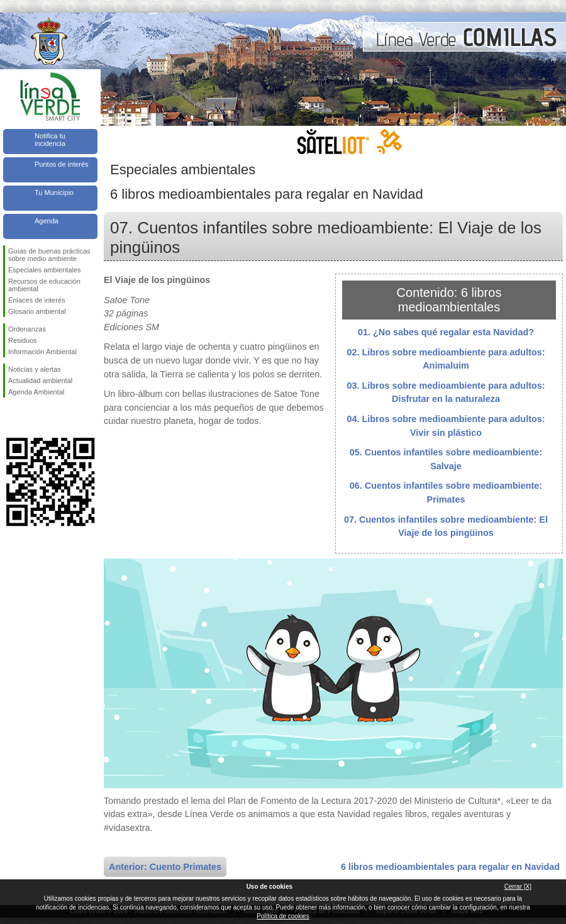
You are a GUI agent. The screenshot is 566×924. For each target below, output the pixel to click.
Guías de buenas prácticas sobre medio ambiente (49, 255)
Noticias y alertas (35, 369)
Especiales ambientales (45, 270)
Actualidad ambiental (40, 381)
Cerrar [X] (518, 887)
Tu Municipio (54, 192)
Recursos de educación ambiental (44, 285)
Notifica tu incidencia (50, 140)
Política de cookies (283, 916)
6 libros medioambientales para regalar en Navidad (450, 867)
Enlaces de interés (37, 300)
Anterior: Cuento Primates (165, 867)
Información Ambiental (42, 352)
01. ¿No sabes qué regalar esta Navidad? (446, 332)
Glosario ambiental (37, 311)
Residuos (23, 340)
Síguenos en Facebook (11, 418)
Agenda (47, 221)
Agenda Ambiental (36, 392)
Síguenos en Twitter (31, 418)
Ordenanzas (27, 329)
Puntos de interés (62, 164)
